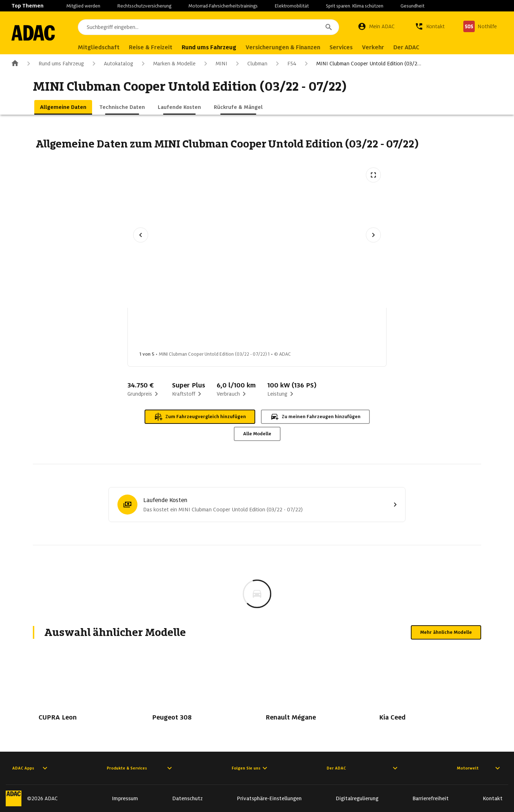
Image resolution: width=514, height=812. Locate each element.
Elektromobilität (292, 6)
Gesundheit (412, 6)
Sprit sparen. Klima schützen (355, 6)
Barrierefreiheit (431, 798)
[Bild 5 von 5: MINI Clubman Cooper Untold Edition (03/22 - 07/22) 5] (384, 331)
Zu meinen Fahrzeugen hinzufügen (315, 417)
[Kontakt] (430, 26)
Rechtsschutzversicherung (144, 6)
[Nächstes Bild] (373, 235)
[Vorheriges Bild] (141, 235)
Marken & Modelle (167, 64)
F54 (285, 64)
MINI (214, 64)
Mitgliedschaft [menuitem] (105, 47)
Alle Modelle (257, 434)
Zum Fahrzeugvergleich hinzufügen (200, 417)
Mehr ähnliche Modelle (446, 632)
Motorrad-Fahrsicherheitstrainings (223, 6)
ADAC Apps (31, 768)
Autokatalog (111, 64)
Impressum (125, 798)
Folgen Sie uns (250, 768)
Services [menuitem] (347, 47)
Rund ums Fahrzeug (54, 64)
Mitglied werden (83, 6)
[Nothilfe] (480, 26)
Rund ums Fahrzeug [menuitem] (215, 47)
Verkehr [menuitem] (379, 47)
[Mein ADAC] (376, 26)
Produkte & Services (140, 768)
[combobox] (212, 27)
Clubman (250, 64)
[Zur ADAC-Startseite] (36, 33)
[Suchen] (329, 27)
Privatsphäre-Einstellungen (269, 798)
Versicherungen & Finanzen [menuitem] (289, 47)
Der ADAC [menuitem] (413, 47)
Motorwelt (479, 768)
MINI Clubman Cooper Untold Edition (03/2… (362, 64)
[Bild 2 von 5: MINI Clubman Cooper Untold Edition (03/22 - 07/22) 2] (215, 331)
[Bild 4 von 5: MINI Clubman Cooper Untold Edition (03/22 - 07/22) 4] (328, 331)
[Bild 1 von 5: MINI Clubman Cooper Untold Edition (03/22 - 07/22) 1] (159, 331)
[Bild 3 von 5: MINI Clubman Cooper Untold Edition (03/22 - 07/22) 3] (272, 331)
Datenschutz (188, 798)
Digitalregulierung (357, 798)
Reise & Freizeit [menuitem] (157, 47)
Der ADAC (363, 768)
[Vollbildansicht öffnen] (373, 175)
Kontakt (493, 798)
